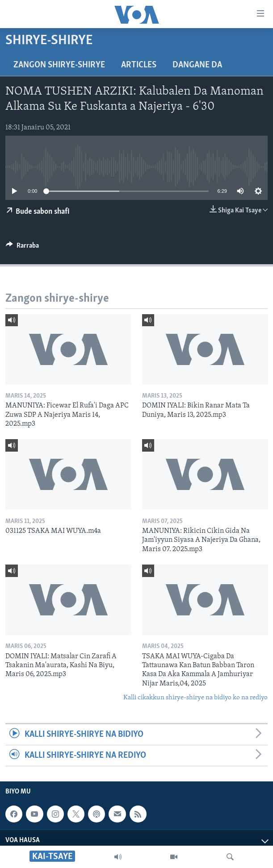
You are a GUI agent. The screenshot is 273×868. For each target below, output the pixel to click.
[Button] (22, 248)
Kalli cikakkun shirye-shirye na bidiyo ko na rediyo (195, 698)
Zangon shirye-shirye (59, 65)
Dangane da (197, 65)
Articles (139, 65)
